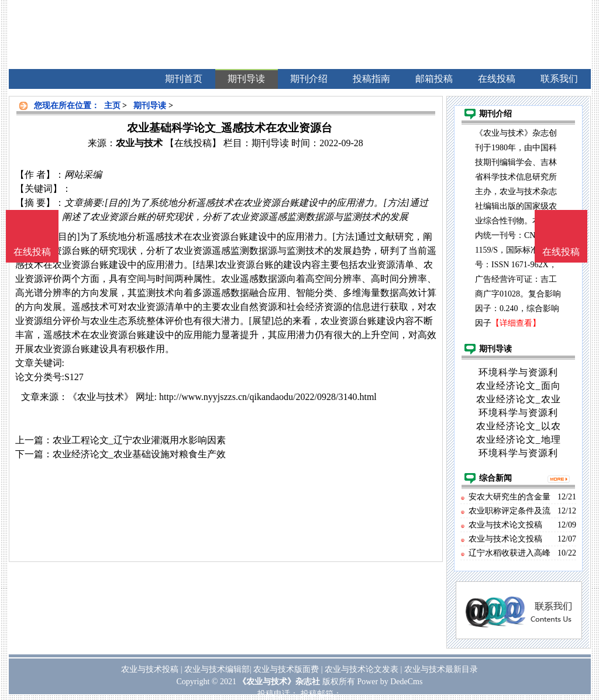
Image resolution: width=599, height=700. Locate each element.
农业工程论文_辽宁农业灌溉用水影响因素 (139, 440)
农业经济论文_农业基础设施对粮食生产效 (139, 454)
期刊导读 (150, 106)
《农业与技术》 (101, 397)
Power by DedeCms (390, 682)
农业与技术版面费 (286, 669)
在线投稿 (561, 252)
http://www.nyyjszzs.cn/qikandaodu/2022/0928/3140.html (268, 397)
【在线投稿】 (193, 143)
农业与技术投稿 (150, 669)
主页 (112, 106)
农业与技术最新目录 (441, 669)
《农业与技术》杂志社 (279, 682)
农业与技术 (139, 143)
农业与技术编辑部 (217, 669)
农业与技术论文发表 (362, 669)
